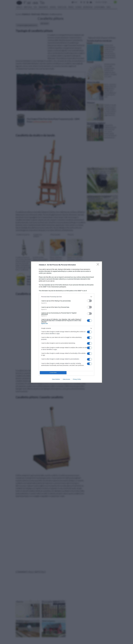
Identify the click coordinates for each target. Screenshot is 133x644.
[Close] (98, 265)
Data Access (66, 379)
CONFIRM (53, 373)
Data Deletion (56, 379)
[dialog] (66, 322)
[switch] (89, 301)
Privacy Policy (77, 379)
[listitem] (66, 297)
